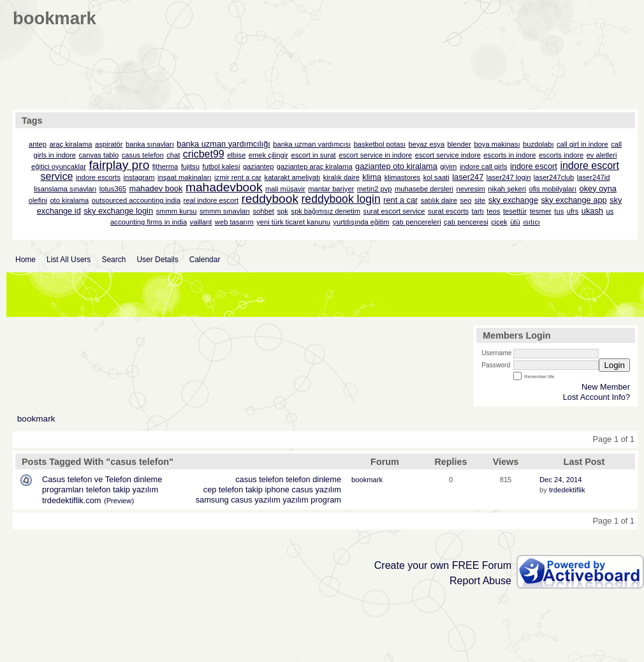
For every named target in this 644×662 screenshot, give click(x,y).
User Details (157, 260)
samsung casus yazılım (238, 500)
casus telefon (259, 479)
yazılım (296, 500)
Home (26, 260)
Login (614, 365)
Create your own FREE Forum (443, 565)
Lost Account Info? (596, 397)
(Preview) (119, 501)
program (326, 500)
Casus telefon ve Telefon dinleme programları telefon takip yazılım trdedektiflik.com (102, 490)
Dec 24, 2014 (561, 480)
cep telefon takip (233, 489)
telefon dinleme (313, 479)
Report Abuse (480, 581)
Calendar (205, 260)
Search (113, 260)
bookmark (36, 419)
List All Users (69, 260)
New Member (606, 387)
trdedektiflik (567, 490)
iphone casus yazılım (304, 489)
